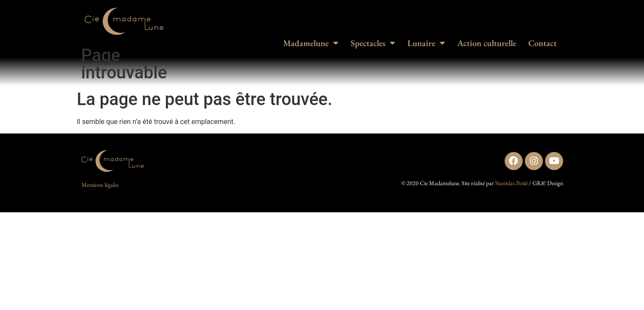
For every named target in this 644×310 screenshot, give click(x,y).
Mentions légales (100, 185)
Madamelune (311, 43)
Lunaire (426, 43)
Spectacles (373, 43)
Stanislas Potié (511, 183)
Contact (542, 43)
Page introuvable (124, 64)
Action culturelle (487, 43)
